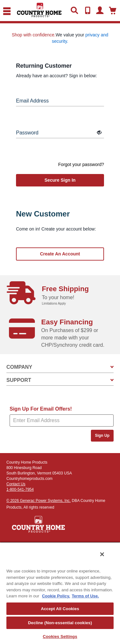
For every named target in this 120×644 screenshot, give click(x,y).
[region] (60, 593)
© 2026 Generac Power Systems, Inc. (39, 501)
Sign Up (102, 436)
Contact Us (16, 484)
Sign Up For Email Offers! (41, 409)
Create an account (60, 254)
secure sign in (60, 180)
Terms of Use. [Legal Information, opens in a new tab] (85, 596)
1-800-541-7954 (20, 489)
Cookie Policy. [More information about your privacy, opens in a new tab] (56, 596)
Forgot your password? (81, 164)
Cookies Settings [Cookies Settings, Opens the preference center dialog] (60, 636)
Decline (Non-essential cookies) (60, 623)
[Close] (102, 554)
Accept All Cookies (60, 609)
